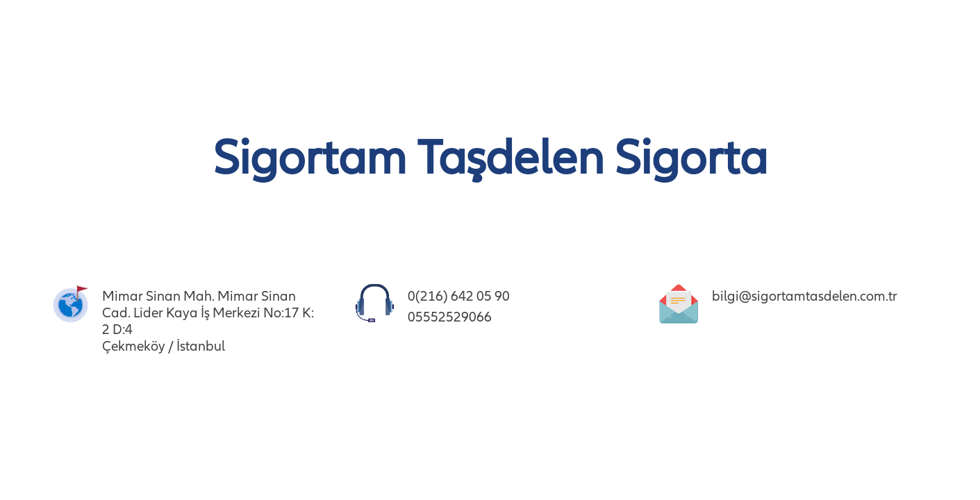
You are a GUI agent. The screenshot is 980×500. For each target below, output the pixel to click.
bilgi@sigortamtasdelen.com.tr (805, 296)
